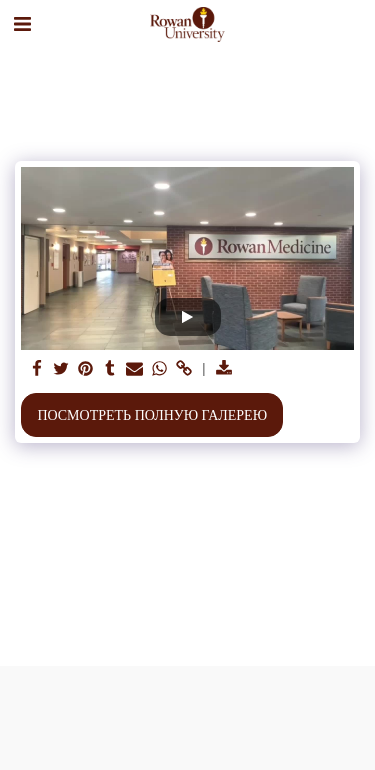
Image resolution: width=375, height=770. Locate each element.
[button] (22, 24)
